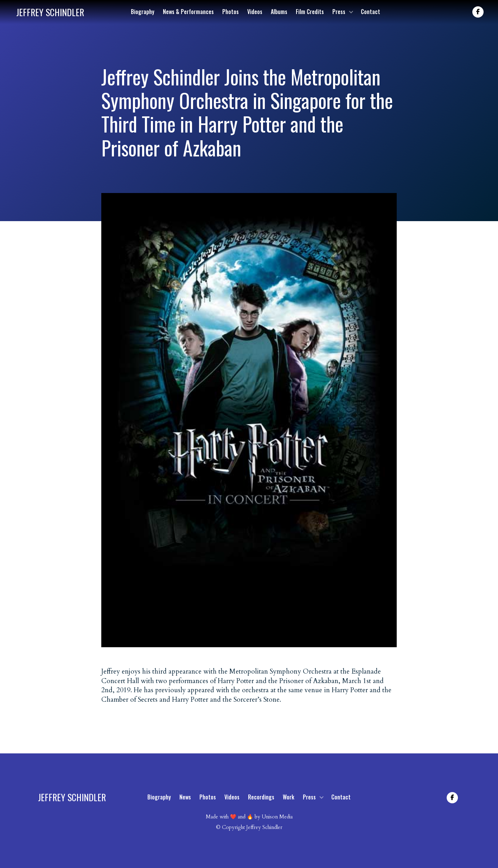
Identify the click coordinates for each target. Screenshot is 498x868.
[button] (342, 12)
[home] (50, 12)
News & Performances (188, 12)
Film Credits (310, 12)
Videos (255, 12)
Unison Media (277, 817)
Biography (143, 12)
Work (289, 797)
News (185, 797)
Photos (231, 12)
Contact (371, 12)
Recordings (261, 797)
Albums (279, 12)
